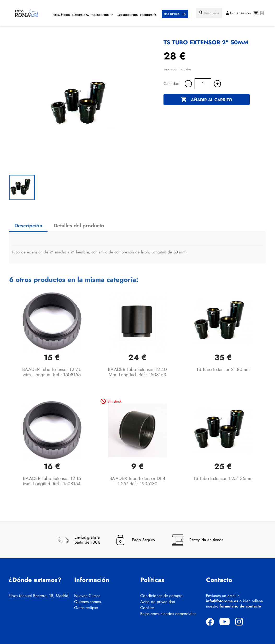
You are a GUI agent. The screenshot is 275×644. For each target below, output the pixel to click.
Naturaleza (81, 15)
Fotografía (148, 15)
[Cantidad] (203, 84)
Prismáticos (61, 15)
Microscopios (128, 15)
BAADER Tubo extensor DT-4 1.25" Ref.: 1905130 (137, 481)
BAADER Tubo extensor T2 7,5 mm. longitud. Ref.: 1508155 (52, 372)
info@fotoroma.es (222, 601)
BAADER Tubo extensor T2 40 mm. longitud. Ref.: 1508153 (137, 372)
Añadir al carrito (206, 100)
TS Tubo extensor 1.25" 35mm (223, 478)
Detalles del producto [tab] (79, 226)
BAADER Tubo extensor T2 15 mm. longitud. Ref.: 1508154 (52, 481)
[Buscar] (209, 13)
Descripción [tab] (28, 226)
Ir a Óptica (172, 14)
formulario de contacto (240, 606)
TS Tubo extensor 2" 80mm (223, 369)
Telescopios (100, 15)
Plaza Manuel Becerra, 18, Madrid (38, 596)
